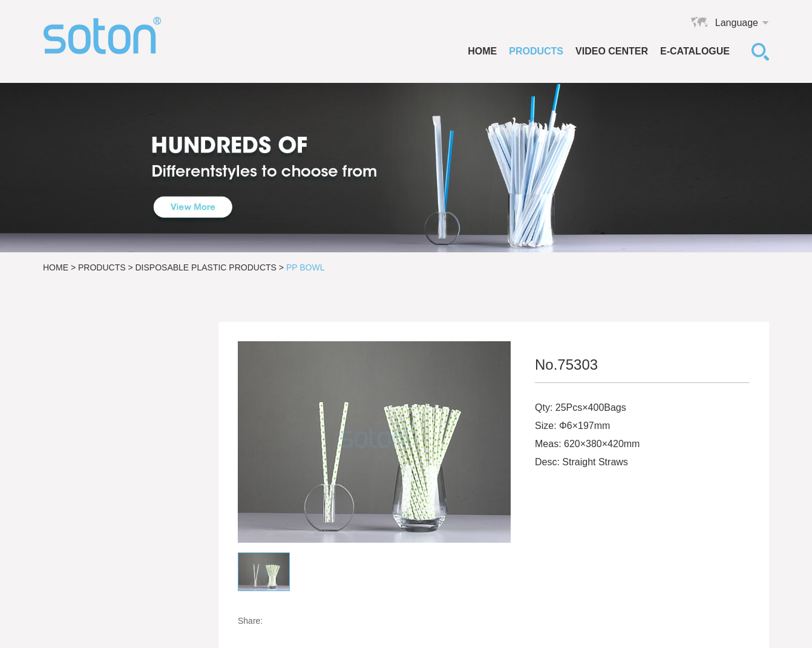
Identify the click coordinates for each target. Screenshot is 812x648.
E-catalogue (695, 51)
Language (737, 23)
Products (536, 51)
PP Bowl (306, 267)
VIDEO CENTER (612, 51)
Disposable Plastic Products (206, 267)
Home (482, 51)
